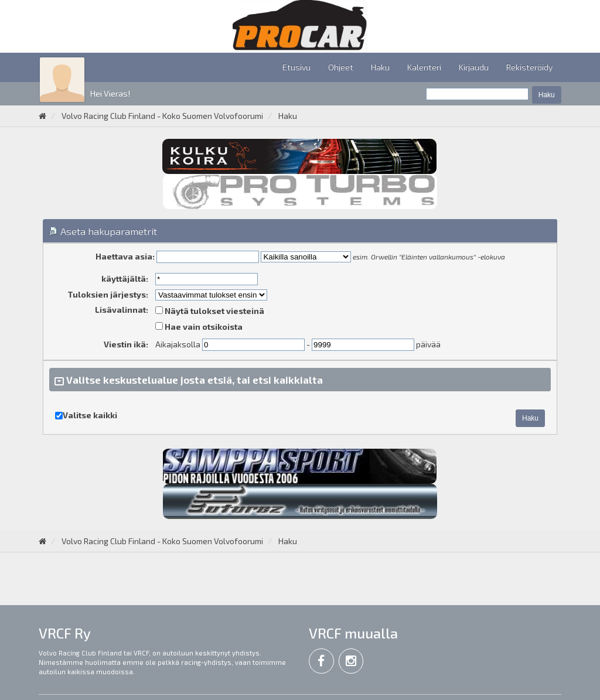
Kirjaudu (474, 67)
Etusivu (296, 67)
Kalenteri (424, 67)
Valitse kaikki (90, 415)
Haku (380, 67)
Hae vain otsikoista (199, 327)
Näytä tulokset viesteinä (210, 311)
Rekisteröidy (529, 67)
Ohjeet (341, 67)
